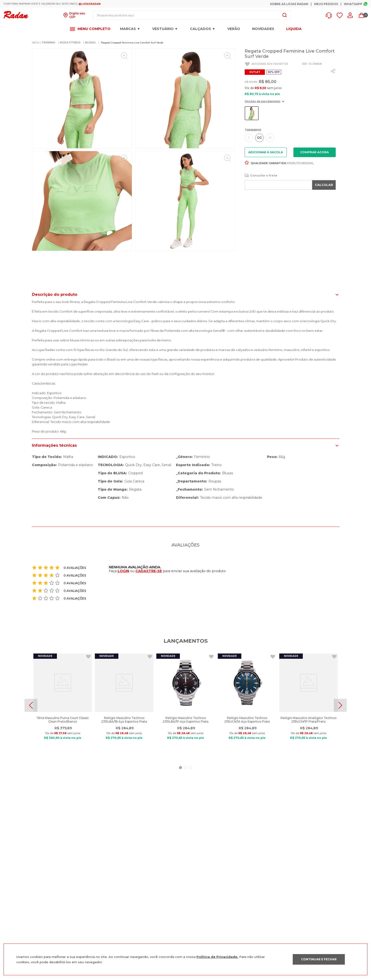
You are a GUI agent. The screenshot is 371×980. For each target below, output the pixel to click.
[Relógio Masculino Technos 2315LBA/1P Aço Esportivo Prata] (186, 705)
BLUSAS (90, 43)
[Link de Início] (36, 43)
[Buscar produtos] (285, 15)
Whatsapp (353, 4)
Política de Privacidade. (217, 957)
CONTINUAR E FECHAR (319, 959)
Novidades (263, 29)
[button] (330, 15)
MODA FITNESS (70, 43)
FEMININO (49, 43)
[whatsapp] (333, 71)
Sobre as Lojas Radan (289, 4)
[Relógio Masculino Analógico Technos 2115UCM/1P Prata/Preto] (309, 705)
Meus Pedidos (326, 4)
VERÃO (234, 29)
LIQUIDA (294, 29)
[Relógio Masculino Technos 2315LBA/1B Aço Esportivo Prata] (124, 705)
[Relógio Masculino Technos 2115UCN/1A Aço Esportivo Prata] (247, 705)
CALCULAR (324, 185)
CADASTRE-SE (149, 571)
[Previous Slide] (31, 705)
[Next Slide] (340, 705)
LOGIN (123, 571)
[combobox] (192, 15)
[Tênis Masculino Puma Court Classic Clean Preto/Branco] (63, 705)
